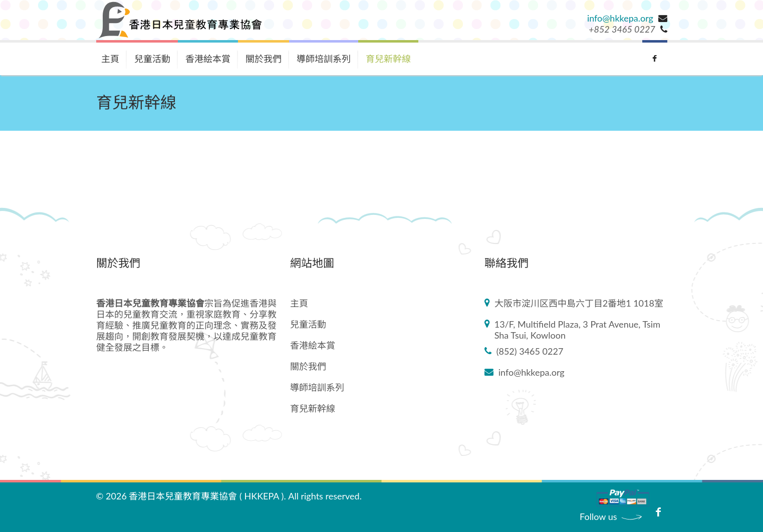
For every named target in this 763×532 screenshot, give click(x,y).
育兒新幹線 (388, 59)
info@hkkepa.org (620, 18)
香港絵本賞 (208, 59)
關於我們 (264, 59)
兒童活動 (152, 59)
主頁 (110, 59)
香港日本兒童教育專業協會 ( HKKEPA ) (206, 496)
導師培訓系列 (324, 59)
